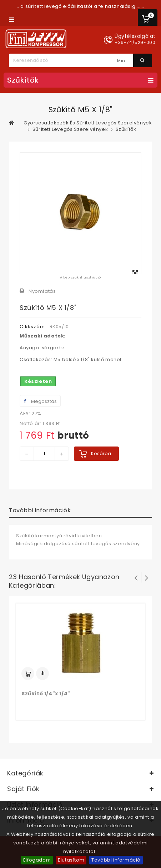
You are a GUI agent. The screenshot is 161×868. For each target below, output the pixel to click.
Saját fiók (23, 789)
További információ (116, 860)
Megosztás (40, 401)
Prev (136, 577)
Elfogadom (37, 860)
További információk (40, 510)
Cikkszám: (33, 327)
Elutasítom (71, 860)
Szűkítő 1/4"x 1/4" (46, 694)
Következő (147, 577)
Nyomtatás (42, 291)
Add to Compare (42, 674)
